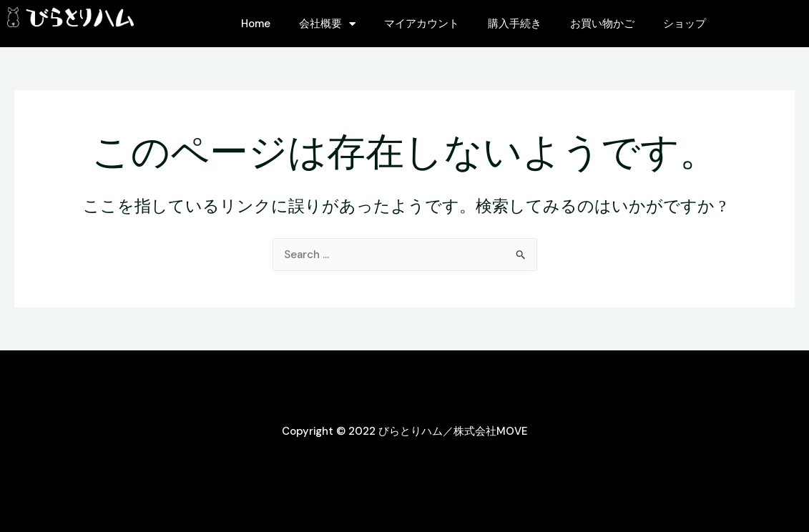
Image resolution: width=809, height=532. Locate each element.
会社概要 (327, 24)
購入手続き (515, 24)
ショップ (685, 24)
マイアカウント (422, 24)
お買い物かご (602, 24)
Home (256, 24)
